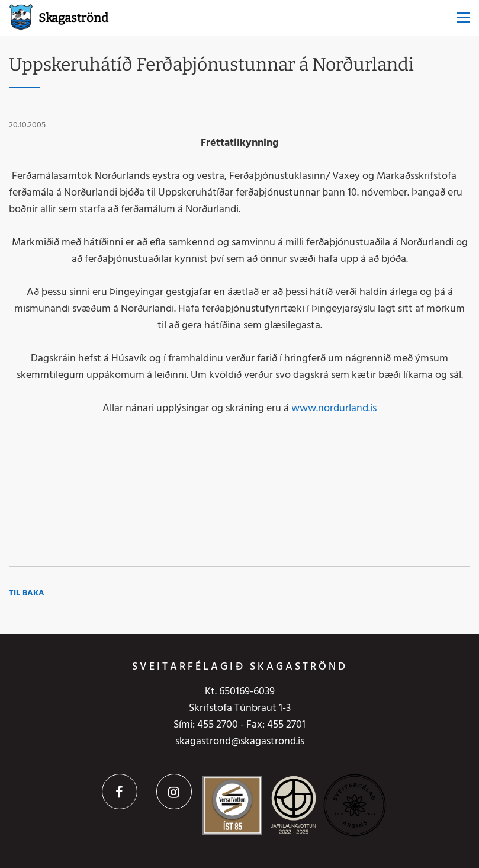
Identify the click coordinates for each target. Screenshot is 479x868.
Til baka (27, 593)
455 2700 (218, 725)
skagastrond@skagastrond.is (240, 742)
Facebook (120, 792)
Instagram (174, 792)
